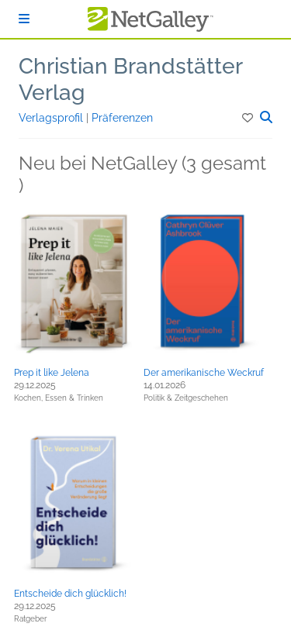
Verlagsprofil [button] (52, 118)
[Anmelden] (24, 19)
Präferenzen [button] (122, 118)
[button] (249, 118)
